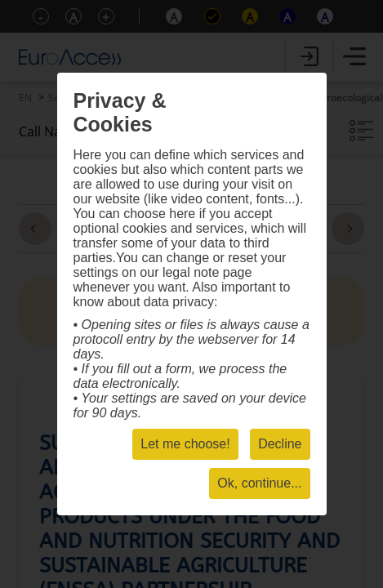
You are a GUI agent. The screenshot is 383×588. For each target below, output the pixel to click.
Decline (280, 444)
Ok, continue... (259, 483)
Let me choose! (185, 444)
